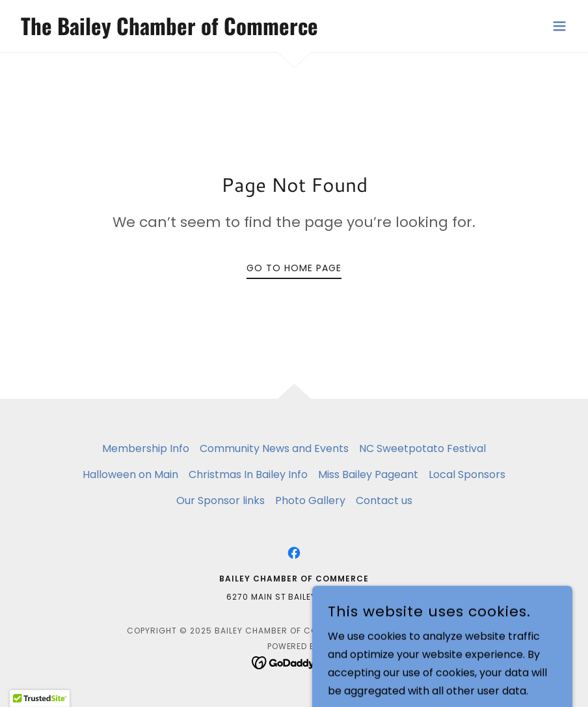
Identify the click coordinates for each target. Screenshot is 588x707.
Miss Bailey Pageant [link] (368, 474)
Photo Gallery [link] (310, 500)
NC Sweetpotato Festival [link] (422, 448)
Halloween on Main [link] (130, 474)
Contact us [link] (384, 500)
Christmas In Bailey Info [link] (248, 474)
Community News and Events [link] (274, 448)
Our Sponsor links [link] (220, 500)
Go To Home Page (294, 268)
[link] (167, 32)
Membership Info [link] (146, 448)
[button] (559, 26)
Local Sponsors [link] (467, 474)
